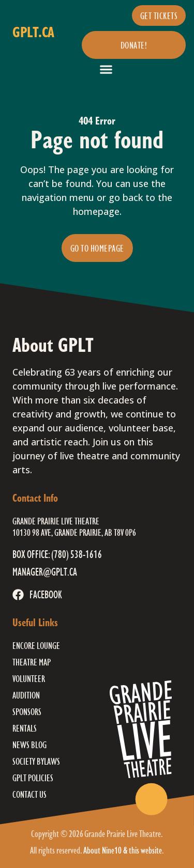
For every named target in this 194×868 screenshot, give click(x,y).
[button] (106, 69)
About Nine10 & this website (123, 850)
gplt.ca (33, 32)
